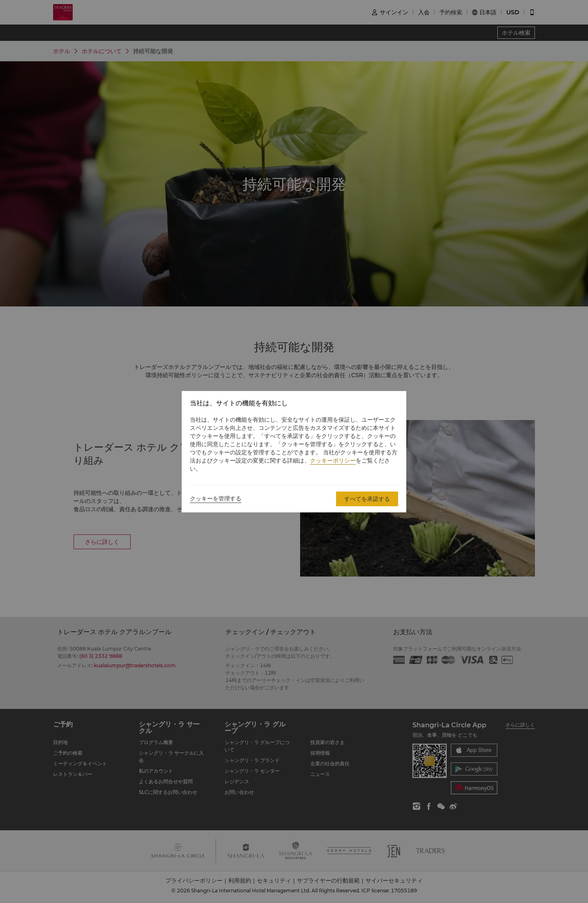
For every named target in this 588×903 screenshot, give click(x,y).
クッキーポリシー (333, 460)
